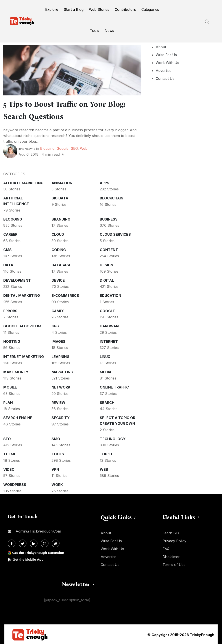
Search (107, 402)
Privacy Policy (174, 540)
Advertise (164, 71)
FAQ (166, 548)
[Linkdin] (34, 543)
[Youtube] (56, 543)
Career (10, 234)
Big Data (60, 197)
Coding (59, 249)
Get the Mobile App (29, 559)
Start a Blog (74, 9)
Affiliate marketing (23, 182)
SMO (56, 438)
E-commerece (65, 295)
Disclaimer (171, 556)
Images (58, 341)
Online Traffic (114, 386)
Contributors (125, 9)
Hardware (110, 325)
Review (58, 402)
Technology (113, 438)
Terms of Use (174, 564)
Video (9, 469)
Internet (109, 341)
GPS (55, 325)
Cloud (58, 234)
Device (58, 279)
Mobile (10, 386)
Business (109, 218)
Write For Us (166, 55)
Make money (16, 371)
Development (17, 279)
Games (58, 310)
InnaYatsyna (27, 148)
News (109, 31)
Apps (105, 182)
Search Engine (18, 417)
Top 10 (106, 453)
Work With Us (167, 63)
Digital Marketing (22, 295)
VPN (55, 469)
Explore (52, 9)
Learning (60, 356)
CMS (7, 249)
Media (106, 371)
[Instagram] (45, 543)
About (161, 47)
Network (61, 386)
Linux (105, 356)
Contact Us (165, 78)
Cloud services (115, 234)
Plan (8, 402)
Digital (107, 279)
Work (57, 484)
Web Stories (99, 9)
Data (8, 264)
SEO (74, 148)
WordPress (15, 484)
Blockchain (112, 197)
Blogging (47, 148)
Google (63, 148)
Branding (61, 218)
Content (109, 249)
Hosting (12, 341)
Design (106, 264)
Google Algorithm (22, 325)
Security (61, 417)
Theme (10, 453)
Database (61, 264)
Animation (62, 182)
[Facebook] (12, 543)
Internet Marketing (24, 356)
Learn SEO (172, 532)
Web (84, 148)
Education (110, 295)
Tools (94, 31)
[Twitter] (23, 543)
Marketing (62, 371)
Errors (10, 310)
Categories (150, 9)
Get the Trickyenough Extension (39, 552)
